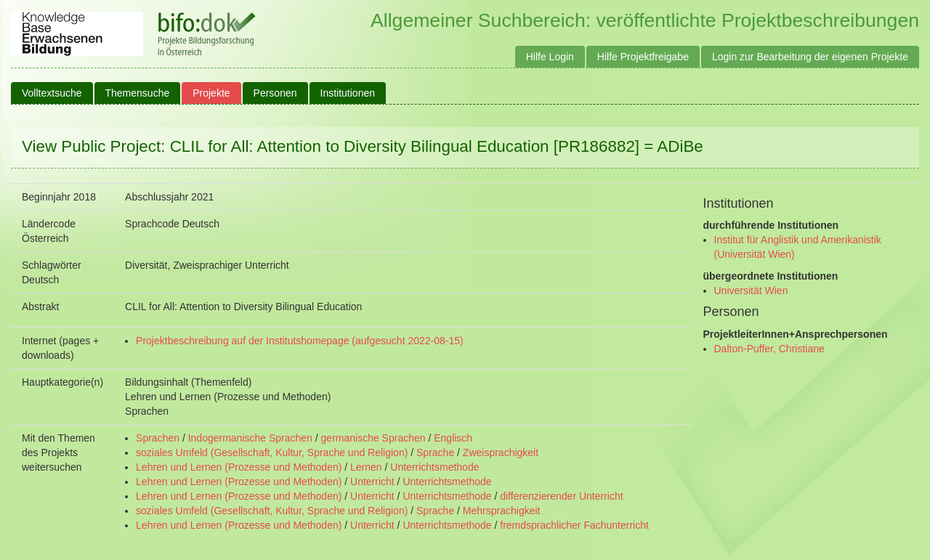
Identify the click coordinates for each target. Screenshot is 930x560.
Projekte (211, 93)
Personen (275, 93)
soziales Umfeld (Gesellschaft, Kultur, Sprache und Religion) (272, 453)
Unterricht (372, 482)
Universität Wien (751, 291)
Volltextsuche (52, 93)
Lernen (366, 467)
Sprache (435, 453)
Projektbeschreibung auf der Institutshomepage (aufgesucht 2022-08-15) (300, 341)
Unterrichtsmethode (434, 467)
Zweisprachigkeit (501, 453)
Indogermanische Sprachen (250, 438)
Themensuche (138, 93)
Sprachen (158, 438)
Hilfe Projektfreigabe (643, 57)
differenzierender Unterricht (561, 496)
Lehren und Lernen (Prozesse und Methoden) (239, 467)
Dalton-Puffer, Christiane (769, 349)
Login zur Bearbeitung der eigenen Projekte (810, 57)
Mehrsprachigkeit (502, 511)
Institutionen (348, 93)
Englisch (453, 438)
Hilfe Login (550, 57)
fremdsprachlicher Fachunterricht (574, 525)
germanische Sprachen (373, 438)
